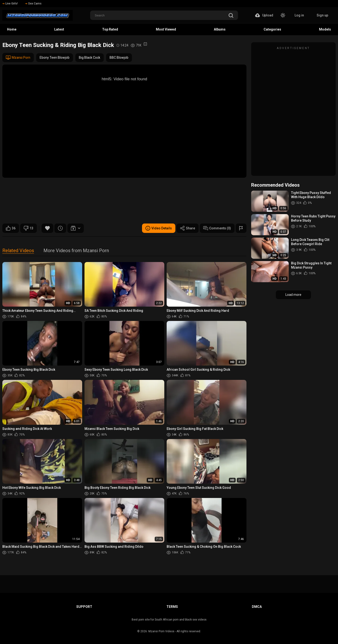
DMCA (257, 607)
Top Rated (110, 29)
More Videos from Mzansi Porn (76, 251)
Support (84, 607)
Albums (220, 29)
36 (11, 228)
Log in (299, 15)
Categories (272, 29)
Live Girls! (10, 4)
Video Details (159, 228)
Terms (172, 607)
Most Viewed (166, 29)
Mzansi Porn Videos (161, 631)
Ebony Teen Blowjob (55, 58)
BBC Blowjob (119, 58)
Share (188, 228)
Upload (264, 15)
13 (29, 228)
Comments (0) (217, 228)
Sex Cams (33, 4)
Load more (293, 295)
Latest (59, 29)
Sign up (322, 15)
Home (12, 29)
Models (325, 29)
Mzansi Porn (18, 58)
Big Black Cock (90, 58)
